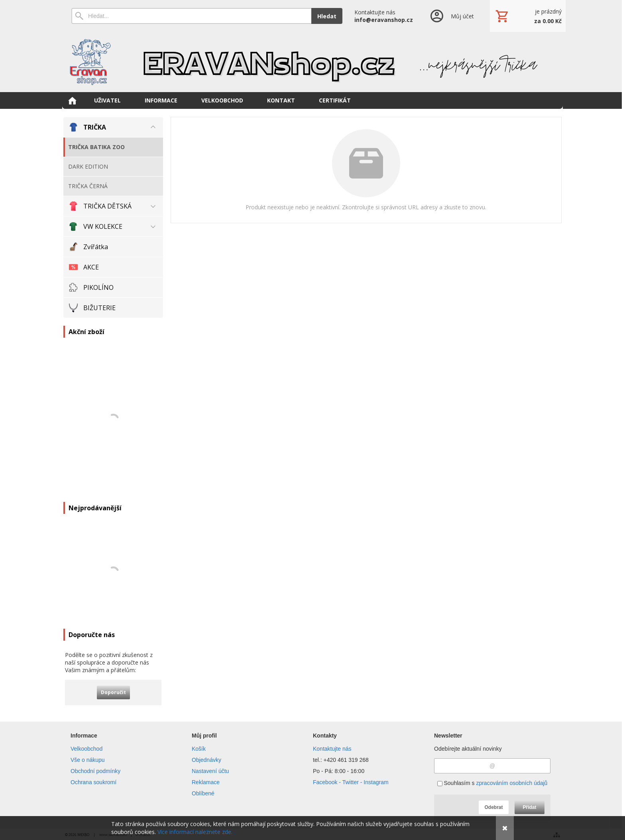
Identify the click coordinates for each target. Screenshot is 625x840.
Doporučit (113, 692)
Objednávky (206, 760)
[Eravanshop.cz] (312, 62)
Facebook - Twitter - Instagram (351, 782)
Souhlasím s (492, 783)
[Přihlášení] (451, 16)
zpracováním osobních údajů (512, 783)
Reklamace (206, 782)
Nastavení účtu (210, 771)
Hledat (327, 16)
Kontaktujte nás (332, 749)
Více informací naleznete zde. (195, 832)
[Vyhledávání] (191, 16)
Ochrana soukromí (93, 782)
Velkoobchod (86, 749)
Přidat (529, 807)
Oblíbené (203, 793)
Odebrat (493, 807)
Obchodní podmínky (95, 771)
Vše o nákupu (88, 760)
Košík (199, 749)
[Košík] (528, 16)
